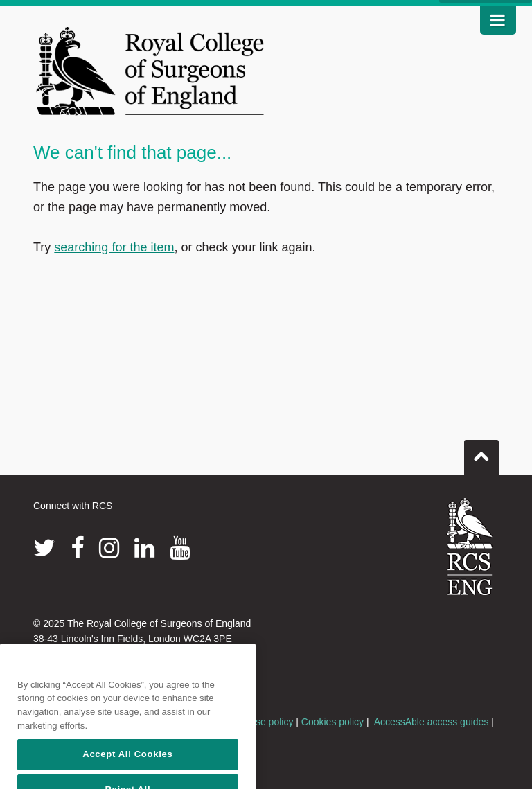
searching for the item (114, 247)
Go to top (481, 452)
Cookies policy (332, 722)
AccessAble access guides (432, 722)
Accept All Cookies (127, 770)
